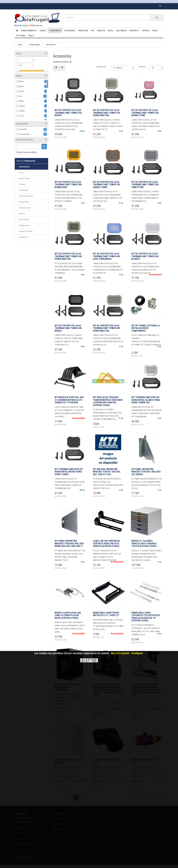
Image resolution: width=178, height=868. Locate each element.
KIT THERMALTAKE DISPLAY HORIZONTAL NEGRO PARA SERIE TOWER (69, 472)
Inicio (20, 45)
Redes (155, 31)
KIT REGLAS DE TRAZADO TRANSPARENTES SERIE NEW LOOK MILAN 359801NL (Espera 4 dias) (108, 401)
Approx (21, 86)
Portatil (146, 31)
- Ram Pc (21, 214)
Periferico (134, 31)
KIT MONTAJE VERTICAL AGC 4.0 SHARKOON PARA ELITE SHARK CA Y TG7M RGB (69, 400)
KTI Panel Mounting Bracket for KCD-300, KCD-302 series (146, 472)
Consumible (70, 31)
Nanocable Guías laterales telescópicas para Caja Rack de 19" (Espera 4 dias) (146, 617)
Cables (43, 31)
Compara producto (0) (62, 62)
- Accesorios (23, 167)
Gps (92, 31)
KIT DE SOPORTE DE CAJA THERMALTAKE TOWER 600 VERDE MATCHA (107, 328)
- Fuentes (21, 184)
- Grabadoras (23, 190)
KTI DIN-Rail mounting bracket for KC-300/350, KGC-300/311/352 (107, 472)
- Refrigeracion (23, 225)
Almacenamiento (29, 31)
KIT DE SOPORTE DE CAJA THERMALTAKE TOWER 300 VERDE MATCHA (68, 256)
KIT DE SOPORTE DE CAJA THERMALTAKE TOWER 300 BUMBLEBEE (68, 185)
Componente (55, 31)
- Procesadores (24, 208)
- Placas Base (23, 202)
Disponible (23, 129)
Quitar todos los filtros (26, 152)
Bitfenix (22, 101)
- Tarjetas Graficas (25, 231)
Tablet (31, 36)
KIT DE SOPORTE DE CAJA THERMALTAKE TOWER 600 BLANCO (145, 256)
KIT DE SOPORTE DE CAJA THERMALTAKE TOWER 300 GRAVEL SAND (107, 185)
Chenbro (22, 106)
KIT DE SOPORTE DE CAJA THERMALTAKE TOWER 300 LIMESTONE (145, 185)
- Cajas (20, 173)
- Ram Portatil (23, 219)
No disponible (24, 134)
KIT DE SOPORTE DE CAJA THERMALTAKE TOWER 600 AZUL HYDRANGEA (107, 256)
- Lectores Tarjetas (25, 196)
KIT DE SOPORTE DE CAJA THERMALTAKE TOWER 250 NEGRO (68, 113)
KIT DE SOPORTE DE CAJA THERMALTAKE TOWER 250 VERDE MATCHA (107, 113)
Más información (120, 653)
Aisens (21, 81)
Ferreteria (83, 31)
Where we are (36, 25)
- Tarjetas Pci (23, 237)
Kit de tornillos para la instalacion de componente (146, 328)
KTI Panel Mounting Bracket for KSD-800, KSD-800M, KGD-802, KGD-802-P (70, 543)
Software (21, 36)
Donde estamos (22, 25)
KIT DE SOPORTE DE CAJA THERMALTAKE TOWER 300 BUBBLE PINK (145, 113)
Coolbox (22, 111)
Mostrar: (143, 67)
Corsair (21, 116)
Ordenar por (101, 67)
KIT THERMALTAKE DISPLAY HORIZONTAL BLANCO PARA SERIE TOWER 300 (146, 400)
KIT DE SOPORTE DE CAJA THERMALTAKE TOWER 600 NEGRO (68, 328)
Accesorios (51, 45)
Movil (111, 31)
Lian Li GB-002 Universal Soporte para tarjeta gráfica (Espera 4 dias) (107, 543)
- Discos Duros (23, 178)
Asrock (21, 91)
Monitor (101, 31)
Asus (21, 96)
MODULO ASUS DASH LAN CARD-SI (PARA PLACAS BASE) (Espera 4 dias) (68, 615)
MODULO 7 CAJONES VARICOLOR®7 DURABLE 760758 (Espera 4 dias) (144, 543)
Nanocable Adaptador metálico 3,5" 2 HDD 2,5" (106, 614)
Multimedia (121, 31)
